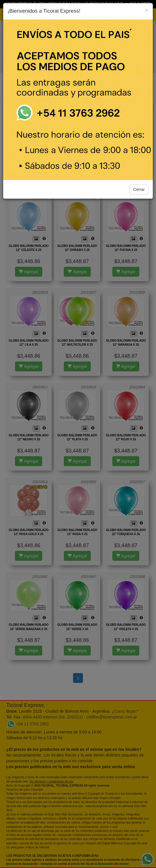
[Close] (147, 10)
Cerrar (139, 189)
